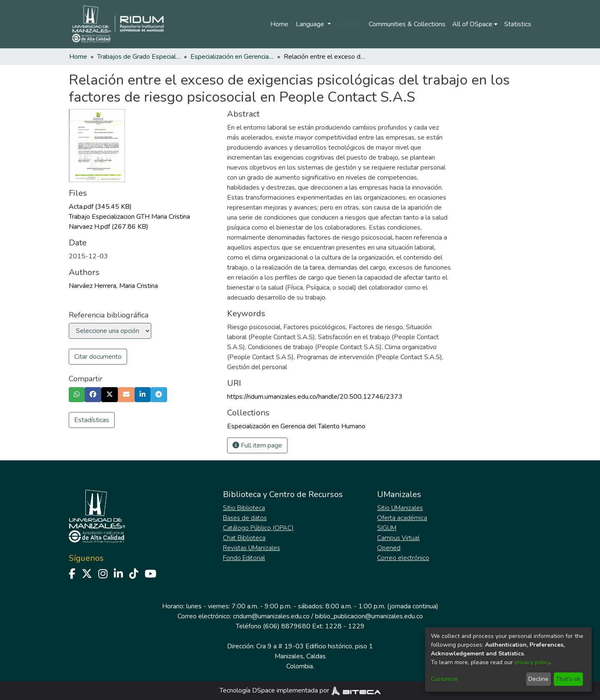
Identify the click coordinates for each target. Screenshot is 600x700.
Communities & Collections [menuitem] (407, 24)
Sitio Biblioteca (244, 508)
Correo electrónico (403, 558)
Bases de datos (245, 518)
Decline (538, 679)
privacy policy (532, 662)
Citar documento (98, 357)
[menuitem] (475, 24)
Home (279, 24)
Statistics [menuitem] (518, 24)
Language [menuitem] (311, 24)
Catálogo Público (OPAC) (258, 528)
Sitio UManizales (400, 508)
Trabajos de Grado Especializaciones (139, 57)
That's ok (568, 679)
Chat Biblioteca (244, 538)
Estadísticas (92, 420)
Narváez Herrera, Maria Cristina (113, 286)
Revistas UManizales (251, 548)
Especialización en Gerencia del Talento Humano (232, 57)
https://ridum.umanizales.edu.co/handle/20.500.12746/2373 (315, 397)
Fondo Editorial (244, 558)
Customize (444, 679)
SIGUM (387, 528)
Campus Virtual (398, 538)
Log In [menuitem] (347, 24)
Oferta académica (402, 518)
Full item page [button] (257, 445)
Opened (389, 548)
